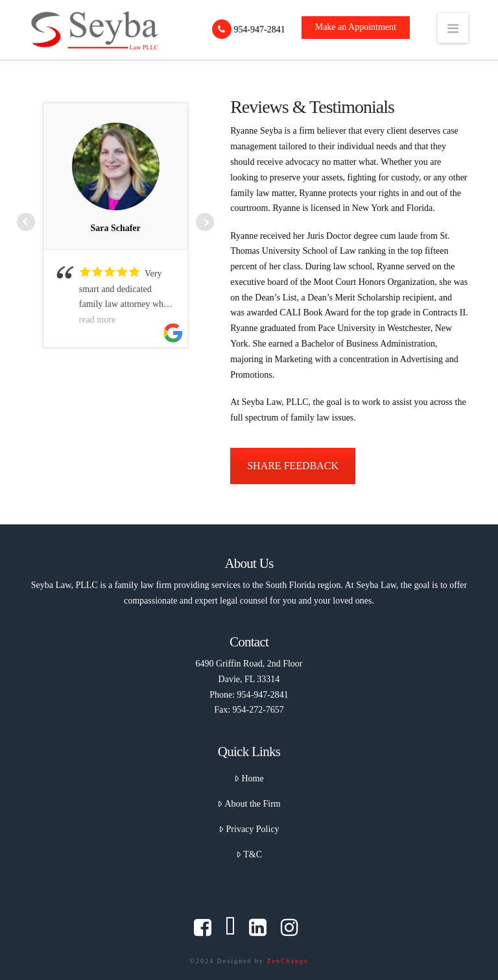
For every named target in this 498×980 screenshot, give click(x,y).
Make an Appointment (356, 27)
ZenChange (287, 961)
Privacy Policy (249, 829)
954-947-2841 (249, 30)
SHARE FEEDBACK (293, 466)
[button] (453, 28)
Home (249, 778)
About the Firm (249, 804)
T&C (249, 854)
